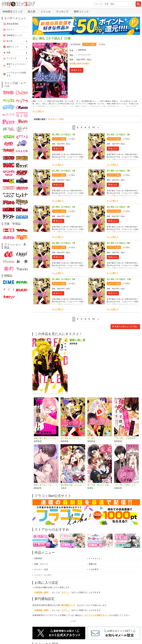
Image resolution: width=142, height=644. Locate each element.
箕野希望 (82, 50)
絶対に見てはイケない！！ (45, 485)
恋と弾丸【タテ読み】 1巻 (64, 135)
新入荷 (32, 11)
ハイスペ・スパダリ (43, 575)
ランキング (62, 11)
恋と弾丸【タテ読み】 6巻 (118, 207)
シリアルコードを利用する (16, 74)
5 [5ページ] (89, 128)
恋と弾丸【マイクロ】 (70, 438)
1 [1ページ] (74, 128)
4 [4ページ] (85, 128)
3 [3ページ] (81, 128)
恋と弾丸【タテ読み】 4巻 (118, 171)
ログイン (65, 592)
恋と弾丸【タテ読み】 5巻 (64, 207)
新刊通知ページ (68, 605)
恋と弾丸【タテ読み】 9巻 (64, 279)
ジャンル (46, 11)
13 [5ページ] (93, 128)
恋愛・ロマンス (41, 564)
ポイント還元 (90, 44)
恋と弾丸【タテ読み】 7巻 (64, 243)
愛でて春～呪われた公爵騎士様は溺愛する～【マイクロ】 (100, 485)
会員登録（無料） (42, 592)
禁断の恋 (93, 564)
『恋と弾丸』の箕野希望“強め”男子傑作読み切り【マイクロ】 (126, 438)
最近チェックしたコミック (16, 65)
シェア (73, 621)
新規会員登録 (12, 24)
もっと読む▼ (38, 111)
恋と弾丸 (91, 438)
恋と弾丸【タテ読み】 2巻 (118, 135)
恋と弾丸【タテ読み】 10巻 (119, 279)
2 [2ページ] (78, 128)
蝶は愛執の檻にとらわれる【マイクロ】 (73, 485)
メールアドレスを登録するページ (96, 615)
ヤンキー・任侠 (41, 569)
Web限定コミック (13, 11)
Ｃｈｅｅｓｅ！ (85, 55)
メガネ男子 (94, 569)
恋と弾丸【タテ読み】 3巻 (64, 171)
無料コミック (81, 11)
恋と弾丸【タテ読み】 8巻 (118, 243)
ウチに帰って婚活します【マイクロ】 (126, 485)
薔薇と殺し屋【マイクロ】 (45, 438)
